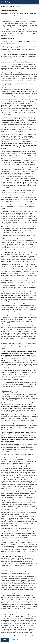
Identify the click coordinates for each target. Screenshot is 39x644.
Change (17, 6)
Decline (16, 640)
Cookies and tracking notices (27, 636)
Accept (5, 640)
